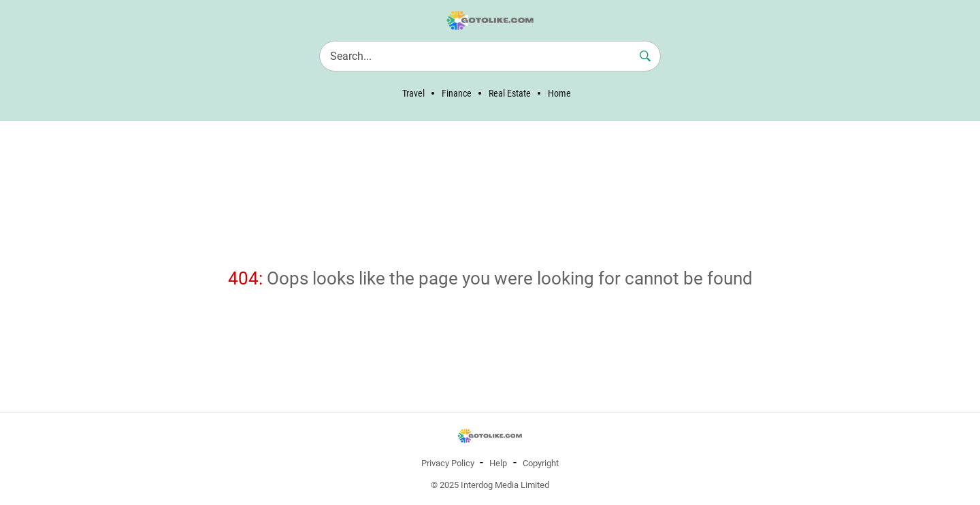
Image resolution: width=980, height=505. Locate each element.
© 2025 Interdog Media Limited (490, 485)
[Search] (490, 56)
